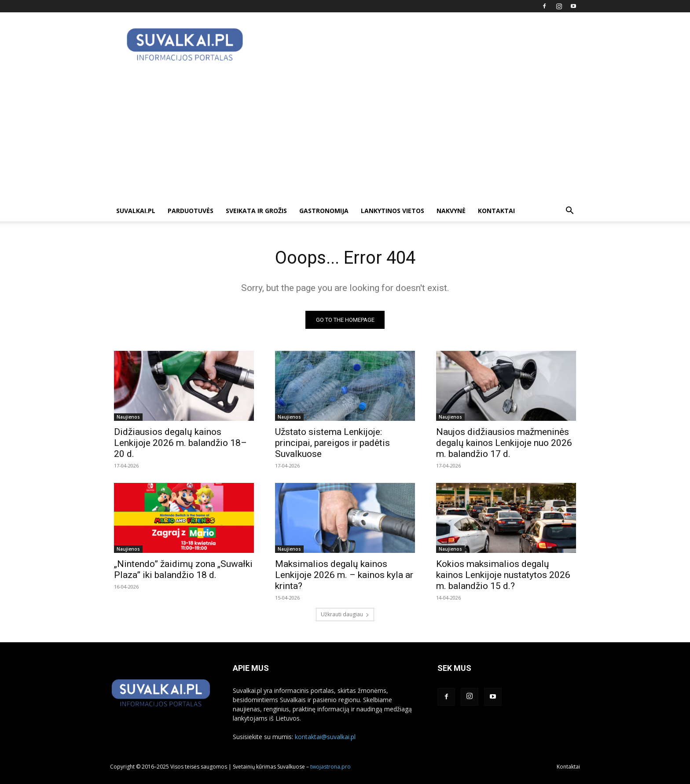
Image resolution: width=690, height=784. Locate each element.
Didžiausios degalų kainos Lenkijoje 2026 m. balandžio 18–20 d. (180, 443)
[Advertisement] (345, 134)
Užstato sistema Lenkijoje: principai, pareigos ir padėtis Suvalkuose (332, 443)
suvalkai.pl (136, 211)
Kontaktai (496, 211)
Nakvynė (451, 211)
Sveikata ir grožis (256, 211)
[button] (569, 212)
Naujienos (128, 417)
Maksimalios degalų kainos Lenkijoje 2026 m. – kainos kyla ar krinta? (344, 575)
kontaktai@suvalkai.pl (325, 737)
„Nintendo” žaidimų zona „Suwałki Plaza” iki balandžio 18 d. (183, 569)
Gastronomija (324, 211)
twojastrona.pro (330, 767)
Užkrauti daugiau (345, 614)
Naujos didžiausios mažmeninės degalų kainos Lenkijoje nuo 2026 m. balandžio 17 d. (504, 443)
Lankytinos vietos (393, 211)
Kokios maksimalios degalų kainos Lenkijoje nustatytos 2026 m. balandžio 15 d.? (503, 575)
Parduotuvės (191, 211)
